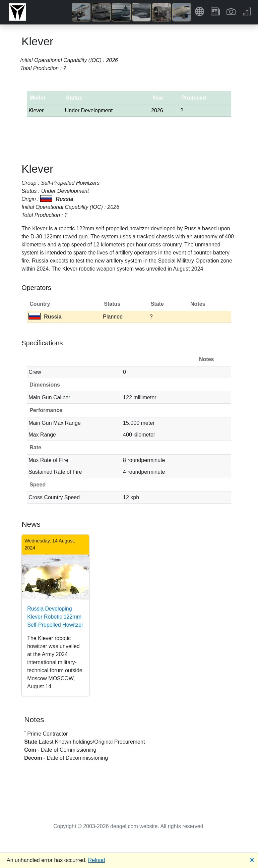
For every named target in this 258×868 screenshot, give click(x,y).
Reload (97, 860)
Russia (45, 317)
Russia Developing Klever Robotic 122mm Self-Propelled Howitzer (55, 617)
